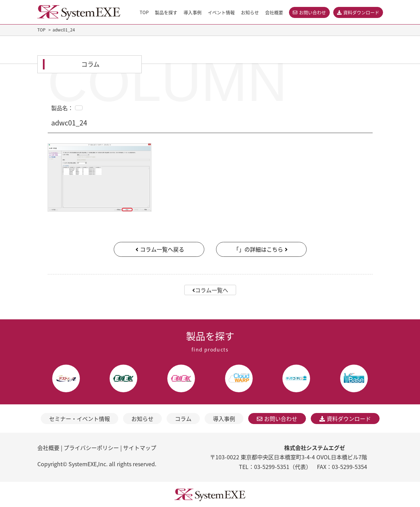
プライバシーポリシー (91, 448)
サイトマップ (140, 448)
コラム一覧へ (210, 290)
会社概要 (48, 448)
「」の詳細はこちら (261, 249)
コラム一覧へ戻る (159, 249)
